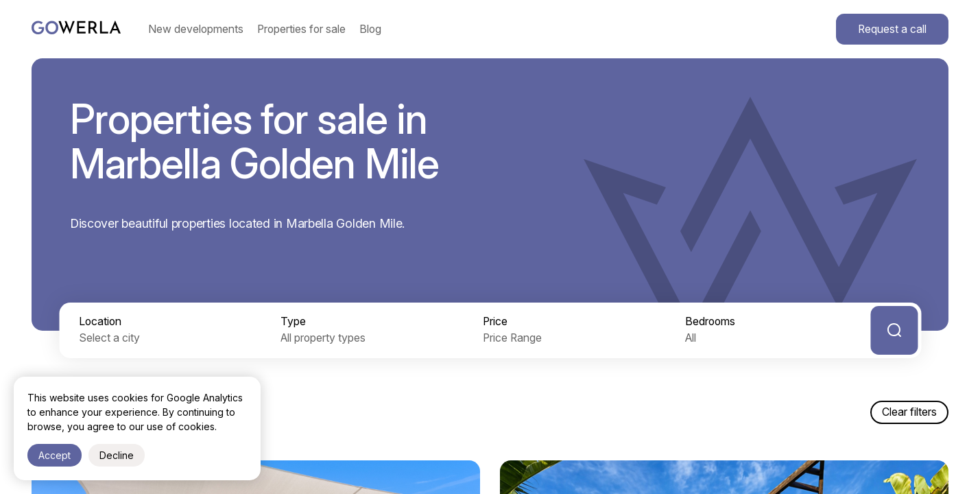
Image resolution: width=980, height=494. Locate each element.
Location (100, 321)
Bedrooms (710, 321)
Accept (55, 455)
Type (293, 321)
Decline (117, 455)
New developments (196, 29)
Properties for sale (301, 29)
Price (495, 321)
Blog (370, 29)
